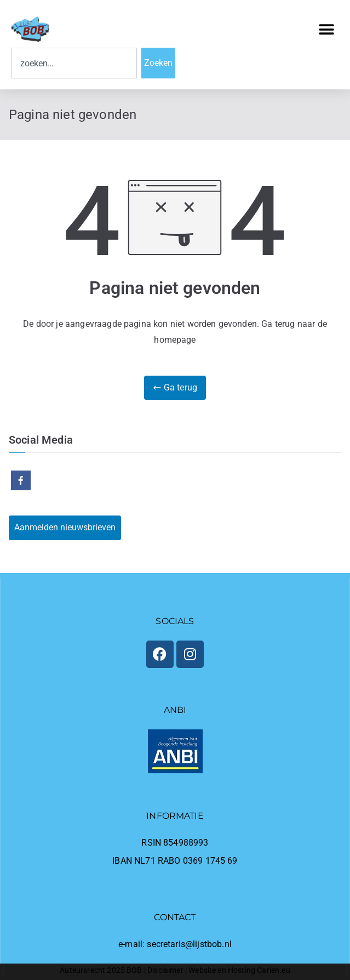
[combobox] (74, 63)
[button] (327, 29)
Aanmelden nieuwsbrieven (65, 527)
